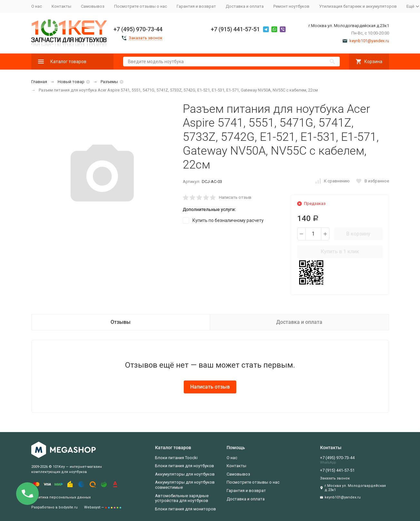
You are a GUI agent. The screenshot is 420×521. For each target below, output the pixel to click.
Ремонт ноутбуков (291, 6)
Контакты (61, 6)
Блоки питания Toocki (176, 458)
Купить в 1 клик (340, 251)
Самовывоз (93, 6)
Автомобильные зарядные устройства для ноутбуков (182, 498)
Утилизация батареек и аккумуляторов (358, 6)
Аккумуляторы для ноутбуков (185, 474)
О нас (37, 6)
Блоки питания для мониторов (186, 509)
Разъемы (109, 82)
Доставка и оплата (245, 6)
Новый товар (71, 82)
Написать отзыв (235, 197)
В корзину (358, 234)
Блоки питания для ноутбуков (185, 466)
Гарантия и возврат (196, 6)
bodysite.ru (68, 507)
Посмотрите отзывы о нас (141, 6)
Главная (39, 82)
